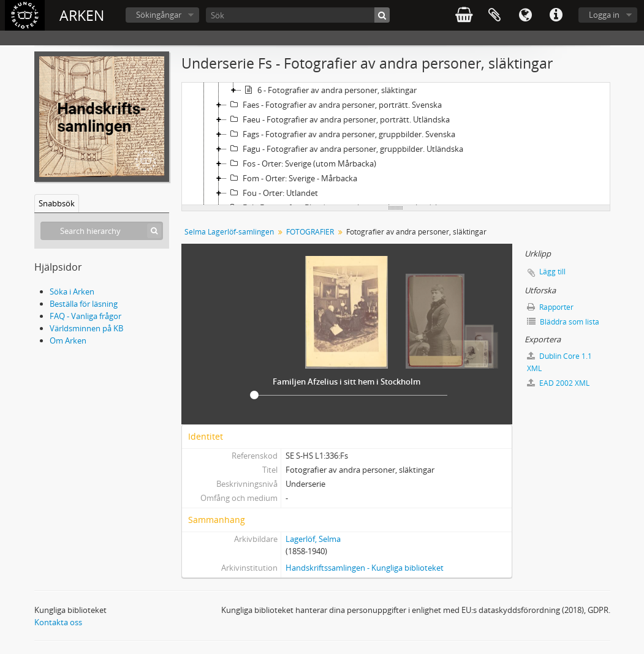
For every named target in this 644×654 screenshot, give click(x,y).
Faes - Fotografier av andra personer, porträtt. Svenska (334, 105)
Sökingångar (159, 15)
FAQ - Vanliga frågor (85, 316)
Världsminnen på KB (86, 328)
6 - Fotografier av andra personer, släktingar (329, 90)
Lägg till (552, 272)
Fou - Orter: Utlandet (272, 193)
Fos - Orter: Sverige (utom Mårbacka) (301, 163)
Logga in (604, 15)
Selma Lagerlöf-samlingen (229, 232)
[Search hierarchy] (102, 231)
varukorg (464, 15)
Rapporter (550, 307)
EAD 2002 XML (558, 383)
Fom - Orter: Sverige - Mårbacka (292, 178)
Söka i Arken (72, 291)
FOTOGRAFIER (310, 232)
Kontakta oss (58, 622)
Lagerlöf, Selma (313, 539)
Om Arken (68, 340)
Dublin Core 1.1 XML (559, 362)
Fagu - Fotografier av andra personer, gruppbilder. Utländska (345, 149)
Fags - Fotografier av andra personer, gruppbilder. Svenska (341, 134)
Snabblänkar (556, 15)
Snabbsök (57, 203)
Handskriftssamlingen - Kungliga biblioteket (365, 568)
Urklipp (494, 15)
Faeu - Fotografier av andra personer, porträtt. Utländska (338, 119)
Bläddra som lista (563, 322)
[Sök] (298, 15)
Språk (525, 15)
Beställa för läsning (84, 304)
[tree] (396, 144)
